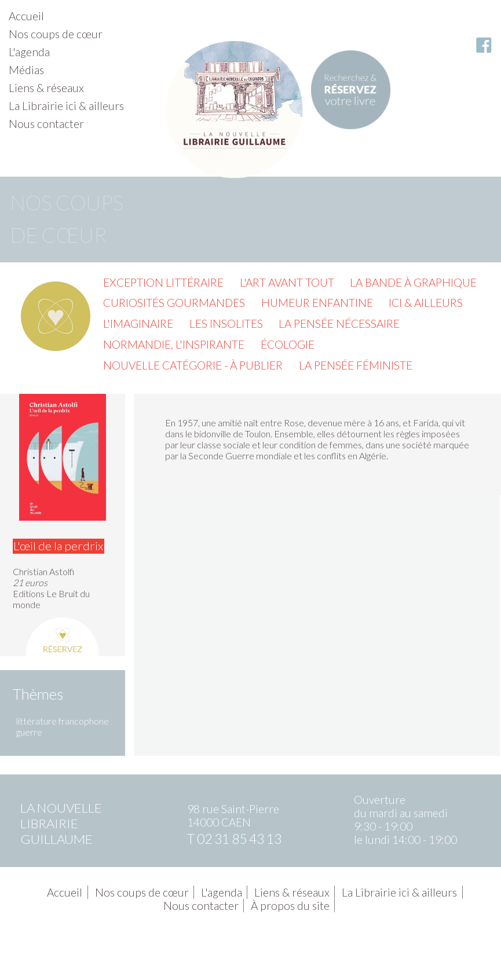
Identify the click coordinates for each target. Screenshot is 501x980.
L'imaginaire (138, 323)
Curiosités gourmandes (174, 303)
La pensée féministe (356, 365)
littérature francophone (63, 721)
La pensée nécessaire (339, 323)
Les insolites (226, 323)
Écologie (288, 344)
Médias (26, 70)
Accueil (26, 16)
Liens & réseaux (46, 88)
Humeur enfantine (317, 303)
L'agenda (29, 52)
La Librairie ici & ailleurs (66, 106)
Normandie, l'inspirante (174, 344)
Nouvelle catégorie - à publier (193, 365)
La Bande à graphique (413, 282)
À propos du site (290, 906)
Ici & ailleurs (426, 303)
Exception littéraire (163, 282)
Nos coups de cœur (56, 34)
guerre (29, 732)
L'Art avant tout (287, 282)
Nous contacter (46, 124)
